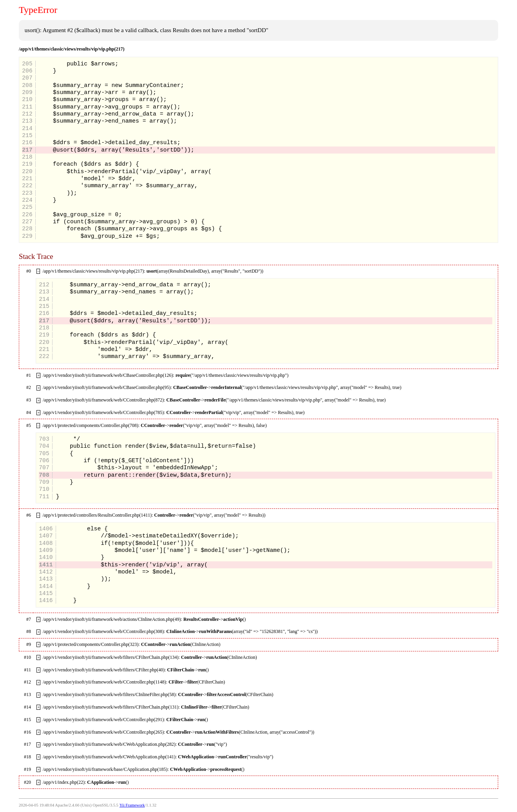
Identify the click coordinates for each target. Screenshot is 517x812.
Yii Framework (132, 805)
